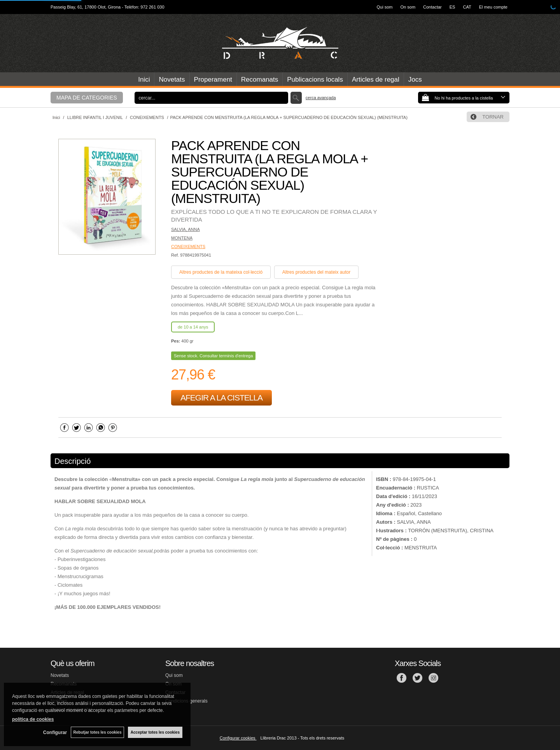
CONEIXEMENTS (188, 247)
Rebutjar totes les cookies (97, 732)
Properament (213, 80)
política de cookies (33, 719)
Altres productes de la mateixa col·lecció (221, 272)
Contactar (432, 7)
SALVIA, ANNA (185, 229)
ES (452, 7)
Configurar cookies (238, 738)
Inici (144, 80)
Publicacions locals (315, 80)
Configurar (55, 733)
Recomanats (260, 80)
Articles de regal (376, 80)
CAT (467, 7)
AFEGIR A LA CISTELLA (221, 398)
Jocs (415, 80)
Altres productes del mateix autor (316, 272)
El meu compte (493, 7)
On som (408, 7)
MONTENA (182, 238)
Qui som (385, 7)
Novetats (172, 80)
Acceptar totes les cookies (155, 732)
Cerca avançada (321, 98)
